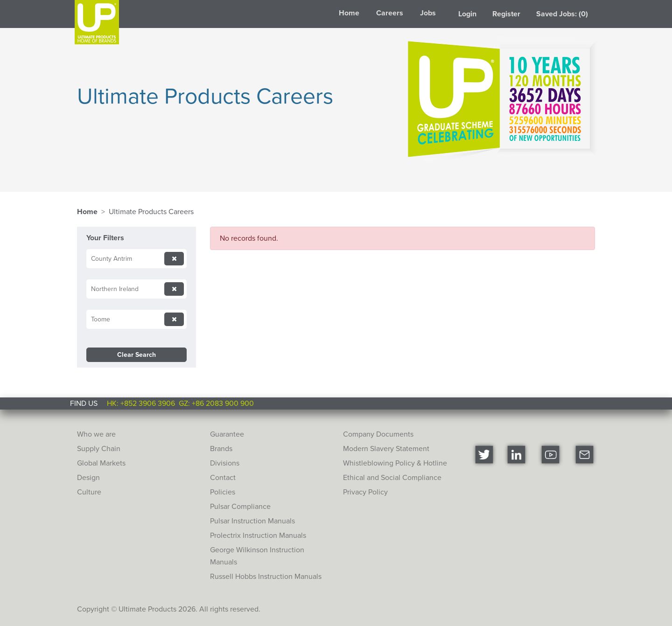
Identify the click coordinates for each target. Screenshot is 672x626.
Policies (223, 492)
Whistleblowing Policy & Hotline (395, 463)
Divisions (225, 463)
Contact (223, 477)
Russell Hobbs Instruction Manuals (266, 576)
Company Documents (378, 434)
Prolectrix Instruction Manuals (258, 535)
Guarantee (227, 434)
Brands (221, 449)
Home (349, 13)
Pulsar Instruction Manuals (252, 521)
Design (88, 477)
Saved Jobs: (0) (562, 14)
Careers (390, 13)
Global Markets (101, 463)
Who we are (96, 434)
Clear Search (136, 355)
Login (467, 14)
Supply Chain (99, 449)
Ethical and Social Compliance (392, 477)
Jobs (428, 13)
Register (506, 14)
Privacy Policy (365, 492)
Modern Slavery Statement (386, 449)
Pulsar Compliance (240, 506)
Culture (89, 492)
